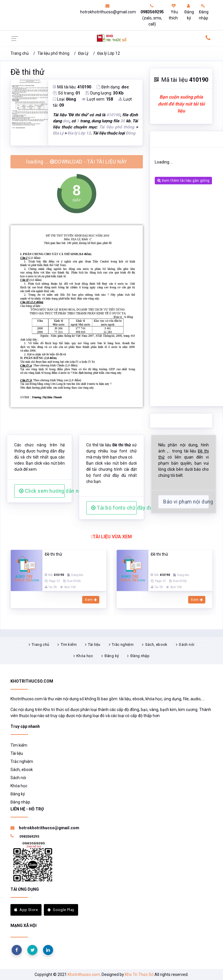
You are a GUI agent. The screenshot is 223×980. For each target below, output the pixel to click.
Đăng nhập (204, 12)
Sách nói (187, 644)
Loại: (64, 99)
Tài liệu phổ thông (53, 53)
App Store (26, 910)
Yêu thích (173, 12)
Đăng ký (189, 12)
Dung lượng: (105, 93)
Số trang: (66, 93)
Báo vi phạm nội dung (186, 502)
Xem (91, 600)
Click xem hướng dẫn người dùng (42, 491)
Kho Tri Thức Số (139, 974)
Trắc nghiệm (123, 644)
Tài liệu (94, 644)
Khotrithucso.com (84, 974)
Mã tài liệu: (72, 87)
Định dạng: (113, 87)
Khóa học (85, 656)
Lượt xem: (97, 99)
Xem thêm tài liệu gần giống (183, 181)
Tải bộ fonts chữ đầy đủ (114, 508)
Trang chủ (20, 53)
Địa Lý (83, 53)
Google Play (61, 910)
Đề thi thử (27, 72)
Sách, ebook (156, 644)
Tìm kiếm (69, 644)
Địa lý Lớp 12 (109, 53)
